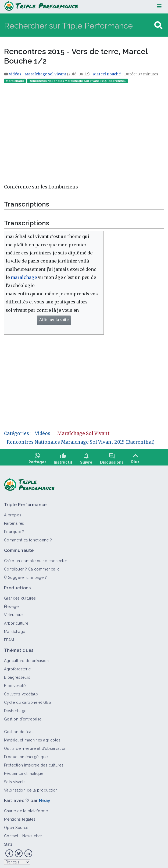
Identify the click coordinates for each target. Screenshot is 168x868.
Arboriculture (16, 621)
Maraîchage (15, 81)
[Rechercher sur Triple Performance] (78, 25)
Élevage (11, 605)
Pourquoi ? (14, 530)
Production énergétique (26, 755)
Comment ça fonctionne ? (28, 538)
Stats (8, 842)
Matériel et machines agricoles (32, 738)
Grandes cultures (20, 596)
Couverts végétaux (21, 692)
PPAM (9, 638)
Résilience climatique (24, 772)
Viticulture (13, 613)
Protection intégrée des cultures (34, 763)
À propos (13, 513)
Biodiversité (15, 684)
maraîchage (24, 277)
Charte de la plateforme (26, 809)
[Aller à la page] (158, 25)
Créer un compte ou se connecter (36, 559)
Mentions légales (20, 817)
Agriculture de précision (26, 659)
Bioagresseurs (17, 675)
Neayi (45, 799)
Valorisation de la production (31, 788)
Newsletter (32, 834)
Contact (11, 834)
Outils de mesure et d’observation (35, 747)
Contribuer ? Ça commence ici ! (33, 567)
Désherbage (15, 709)
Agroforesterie (17, 667)
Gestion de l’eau (19, 730)
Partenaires (14, 521)
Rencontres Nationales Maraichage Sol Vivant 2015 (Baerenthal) (78, 81)
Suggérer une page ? (25, 576)
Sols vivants (15, 780)
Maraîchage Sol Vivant (45, 74)
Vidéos (15, 74)
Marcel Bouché (107, 74)
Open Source (16, 826)
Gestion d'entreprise (23, 717)
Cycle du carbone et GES (27, 701)
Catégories (17, 433)
